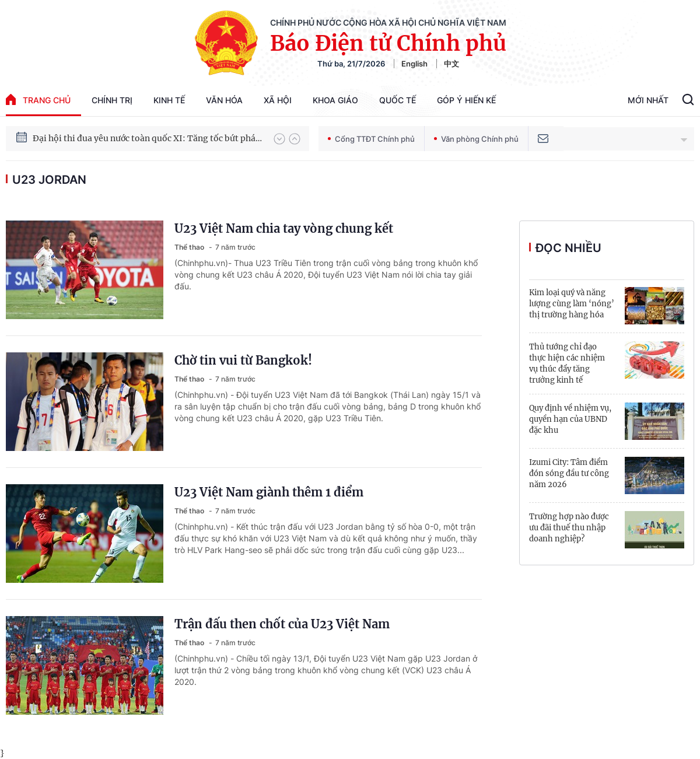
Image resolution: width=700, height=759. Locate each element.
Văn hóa (224, 100)
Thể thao (190, 247)
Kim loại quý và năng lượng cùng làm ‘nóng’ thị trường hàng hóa (572, 304)
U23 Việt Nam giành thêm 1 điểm (269, 492)
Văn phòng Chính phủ (476, 139)
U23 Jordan (49, 180)
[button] (279, 139)
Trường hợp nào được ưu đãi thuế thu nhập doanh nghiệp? (569, 528)
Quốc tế (398, 100)
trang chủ (38, 99)
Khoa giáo (335, 100)
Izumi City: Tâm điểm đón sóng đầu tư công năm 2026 (569, 473)
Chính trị (112, 100)
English (414, 64)
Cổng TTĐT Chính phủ (371, 139)
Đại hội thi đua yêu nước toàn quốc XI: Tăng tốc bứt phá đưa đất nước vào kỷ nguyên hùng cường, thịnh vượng (148, 138)
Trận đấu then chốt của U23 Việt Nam (282, 624)
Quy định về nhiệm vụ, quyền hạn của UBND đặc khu (570, 419)
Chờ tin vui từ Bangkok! (243, 360)
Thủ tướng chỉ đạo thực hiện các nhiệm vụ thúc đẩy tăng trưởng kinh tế (567, 363)
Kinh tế (169, 100)
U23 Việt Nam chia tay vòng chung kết (284, 228)
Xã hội (278, 100)
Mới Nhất (648, 100)
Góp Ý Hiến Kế (466, 100)
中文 (452, 64)
